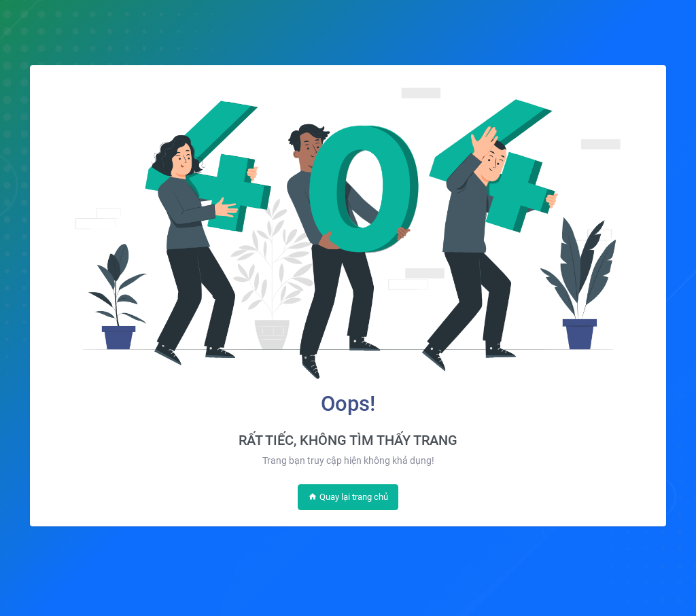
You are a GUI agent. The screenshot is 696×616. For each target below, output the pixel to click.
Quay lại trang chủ (348, 497)
